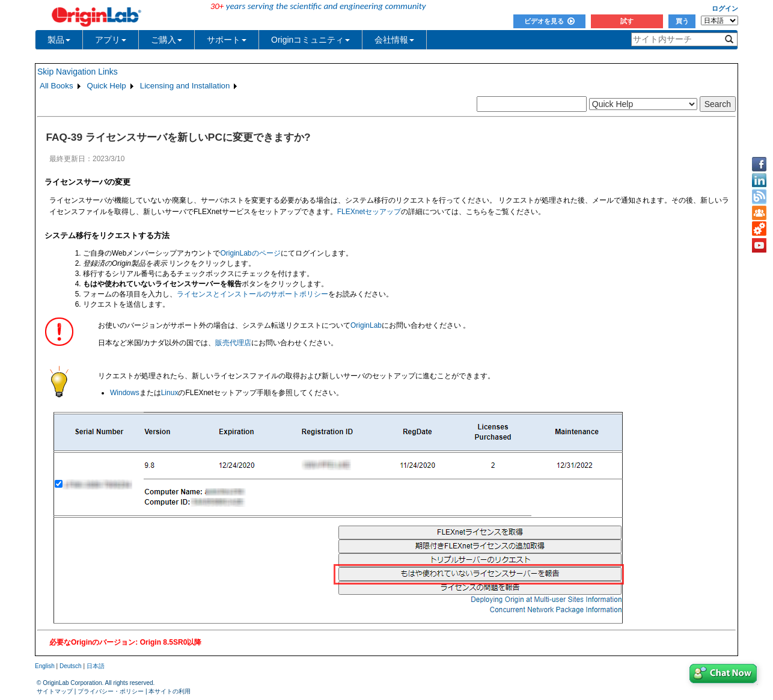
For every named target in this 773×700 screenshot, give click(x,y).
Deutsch (71, 666)
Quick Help (107, 86)
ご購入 (167, 40)
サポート (227, 40)
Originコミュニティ (310, 40)
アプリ (111, 40)
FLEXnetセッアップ (369, 212)
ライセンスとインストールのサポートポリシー (252, 294)
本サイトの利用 (170, 691)
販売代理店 (233, 343)
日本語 (96, 666)
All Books (57, 86)
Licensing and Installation (185, 86)
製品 (59, 40)
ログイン (725, 8)
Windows (125, 393)
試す (627, 21)
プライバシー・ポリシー (111, 691)
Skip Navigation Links (78, 72)
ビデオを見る (549, 21)
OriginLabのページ (250, 253)
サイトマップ (55, 691)
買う (682, 21)
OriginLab (366, 325)
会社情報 (394, 40)
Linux (170, 393)
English (45, 666)
